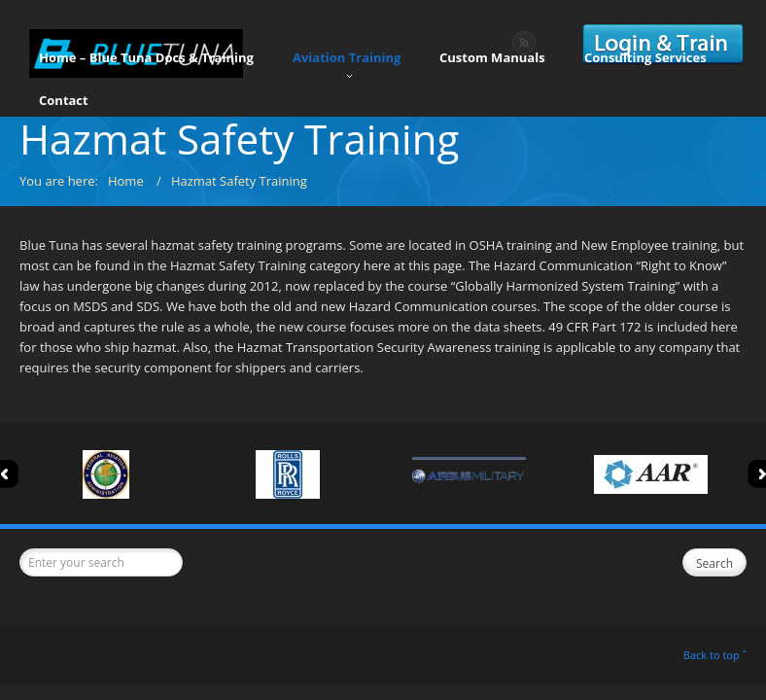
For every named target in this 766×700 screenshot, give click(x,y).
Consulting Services (645, 63)
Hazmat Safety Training (239, 181)
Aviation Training (347, 65)
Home (126, 181)
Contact (64, 106)
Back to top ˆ (715, 655)
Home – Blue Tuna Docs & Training (146, 63)
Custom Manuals (492, 63)
